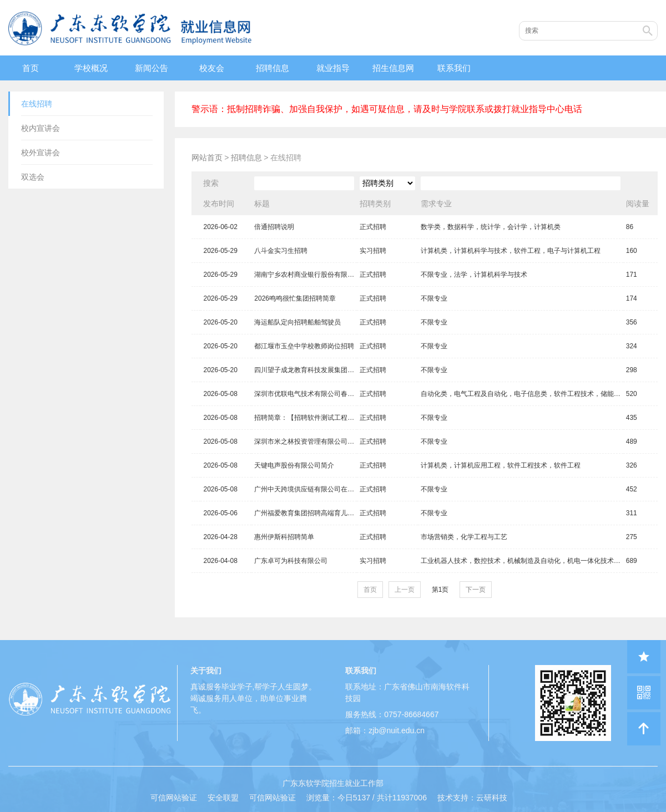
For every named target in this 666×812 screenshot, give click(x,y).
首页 (31, 68)
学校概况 (91, 68)
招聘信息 (273, 68)
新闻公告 (152, 68)
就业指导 (333, 68)
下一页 (476, 590)
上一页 (405, 590)
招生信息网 (393, 68)
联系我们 (454, 68)
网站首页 (207, 158)
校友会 (212, 68)
